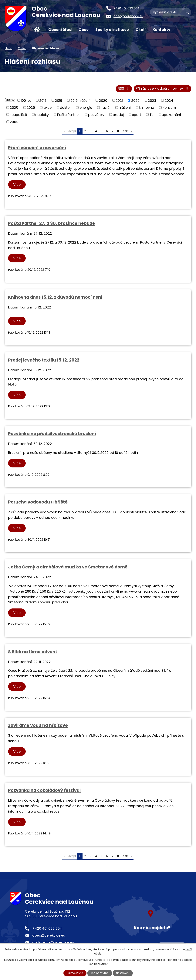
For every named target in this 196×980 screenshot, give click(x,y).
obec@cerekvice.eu (49, 935)
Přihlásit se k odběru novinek (163, 89)
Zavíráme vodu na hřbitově (38, 726)
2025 (14, 108)
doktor (65, 108)
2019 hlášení (80, 101)
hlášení (125, 108)
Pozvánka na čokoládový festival (44, 790)
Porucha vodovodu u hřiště (38, 502)
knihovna (147, 108)
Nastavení (123, 973)
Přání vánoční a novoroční (37, 148)
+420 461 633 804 (47, 928)
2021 (119, 101)
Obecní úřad (60, 30)
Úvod (37, 29)
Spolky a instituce (112, 30)
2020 (103, 101)
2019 (59, 101)
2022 (135, 101)
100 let (26, 101)
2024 (169, 101)
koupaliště (18, 115)
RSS (124, 89)
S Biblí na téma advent (33, 652)
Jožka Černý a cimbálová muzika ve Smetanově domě (68, 567)
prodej (118, 115)
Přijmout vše (75, 973)
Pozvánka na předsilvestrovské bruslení (52, 434)
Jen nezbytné (100, 973)
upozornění (171, 115)
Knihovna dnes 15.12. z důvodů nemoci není (55, 297)
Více (17, 185)
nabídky (42, 115)
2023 (152, 101)
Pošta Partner (69, 115)
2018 (43, 101)
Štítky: (10, 100)
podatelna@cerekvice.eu (53, 942)
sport (137, 115)
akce (47, 108)
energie (86, 108)
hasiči (105, 108)
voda (14, 122)
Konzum (169, 108)
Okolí (141, 30)
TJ (152, 115)
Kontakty (161, 30)
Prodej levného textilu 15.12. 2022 (44, 360)
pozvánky (96, 115)
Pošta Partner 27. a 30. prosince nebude (52, 223)
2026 (31, 108)
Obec (84, 30)
